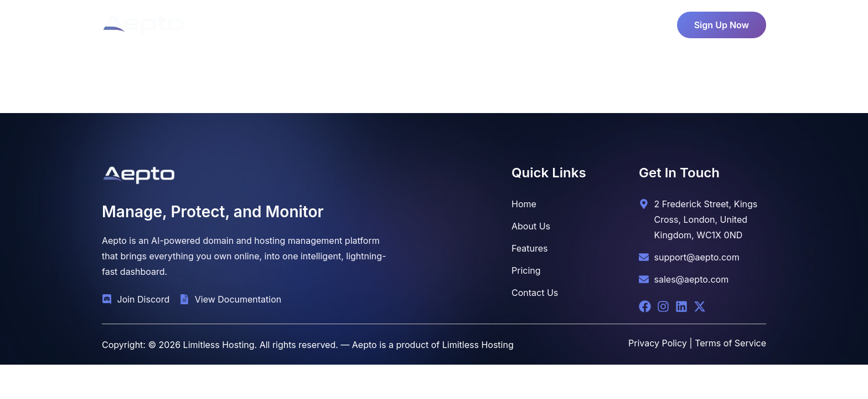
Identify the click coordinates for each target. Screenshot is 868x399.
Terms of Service (730, 343)
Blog (504, 22)
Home (300, 22)
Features (453, 22)
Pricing (398, 22)
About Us (348, 22)
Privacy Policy (658, 343)
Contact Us (554, 22)
